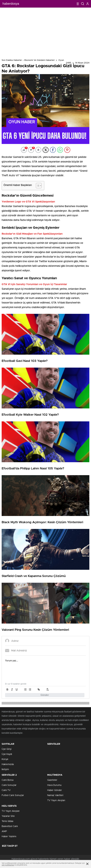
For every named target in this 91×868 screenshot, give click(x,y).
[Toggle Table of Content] (37, 186)
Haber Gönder (55, 790)
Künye (5, 759)
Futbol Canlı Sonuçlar (13, 795)
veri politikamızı (8, 865)
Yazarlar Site (8, 816)
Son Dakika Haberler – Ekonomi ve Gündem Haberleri (28, 60)
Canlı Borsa (7, 780)
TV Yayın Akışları (56, 800)
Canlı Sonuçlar (9, 785)
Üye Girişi (7, 749)
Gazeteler (52, 780)
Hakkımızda (8, 764)
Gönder (45, 695)
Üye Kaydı (7, 754)
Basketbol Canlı (10, 826)
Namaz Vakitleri (55, 795)
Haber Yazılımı (9, 837)
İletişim (5, 769)
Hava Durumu (54, 785)
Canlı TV (6, 790)
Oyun (61, 60)
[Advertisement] (45, 32)
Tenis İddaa (7, 821)
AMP (4, 831)
